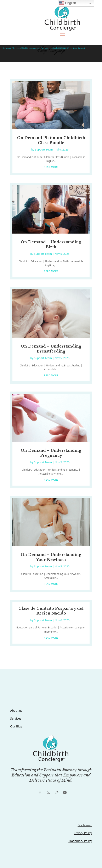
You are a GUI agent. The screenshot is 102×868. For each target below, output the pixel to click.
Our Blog (16, 726)
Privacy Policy (83, 833)
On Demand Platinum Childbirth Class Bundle (51, 140)
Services (16, 718)
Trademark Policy (80, 841)
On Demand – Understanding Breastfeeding (51, 349)
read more (51, 167)
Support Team (44, 149)
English (68, 3)
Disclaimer (85, 825)
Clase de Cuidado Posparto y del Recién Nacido (51, 611)
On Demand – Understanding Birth (51, 244)
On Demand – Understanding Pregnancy (51, 453)
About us (16, 711)
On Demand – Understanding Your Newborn (51, 557)
